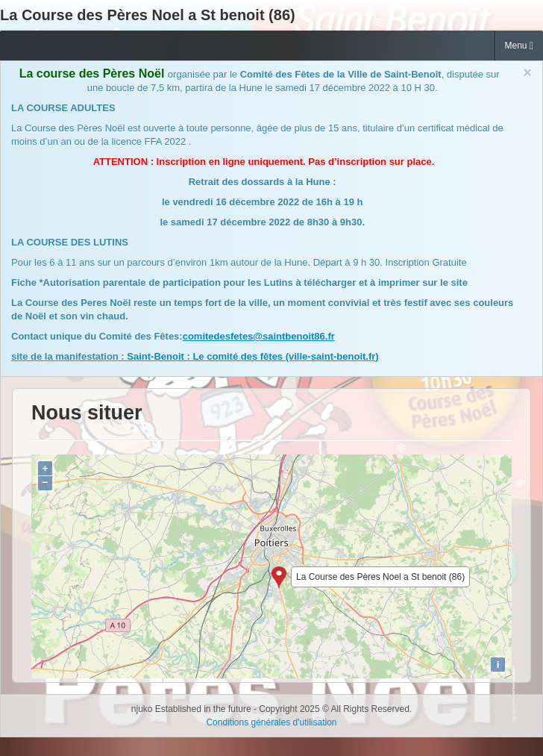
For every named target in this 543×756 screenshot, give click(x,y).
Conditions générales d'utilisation (271, 722)
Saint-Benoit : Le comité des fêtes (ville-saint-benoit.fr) (252, 356)
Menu (519, 46)
